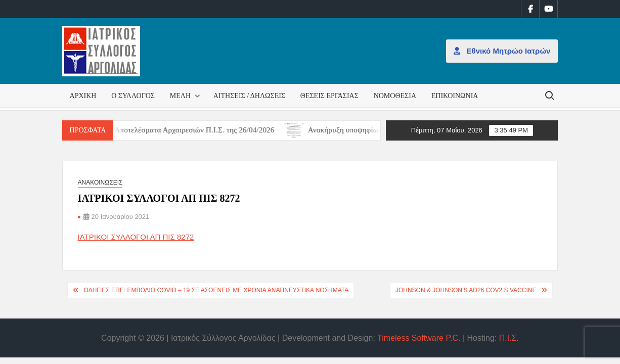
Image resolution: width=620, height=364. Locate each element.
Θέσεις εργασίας (329, 96)
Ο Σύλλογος (133, 96)
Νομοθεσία (395, 96)
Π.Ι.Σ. (509, 338)
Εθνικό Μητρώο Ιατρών (502, 51)
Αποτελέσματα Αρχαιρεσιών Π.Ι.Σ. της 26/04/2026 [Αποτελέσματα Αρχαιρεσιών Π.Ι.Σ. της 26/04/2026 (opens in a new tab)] (201, 130)
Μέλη (180, 96)
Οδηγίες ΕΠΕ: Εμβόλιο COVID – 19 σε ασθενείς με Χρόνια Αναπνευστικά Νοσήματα (216, 290)
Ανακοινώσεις (100, 183)
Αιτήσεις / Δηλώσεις (249, 96)
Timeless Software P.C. (419, 338)
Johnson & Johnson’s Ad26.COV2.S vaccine (466, 290)
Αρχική (83, 96)
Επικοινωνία (455, 96)
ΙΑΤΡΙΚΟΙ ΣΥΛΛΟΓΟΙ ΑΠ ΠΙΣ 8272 (136, 237)
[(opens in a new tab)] (302, 130)
